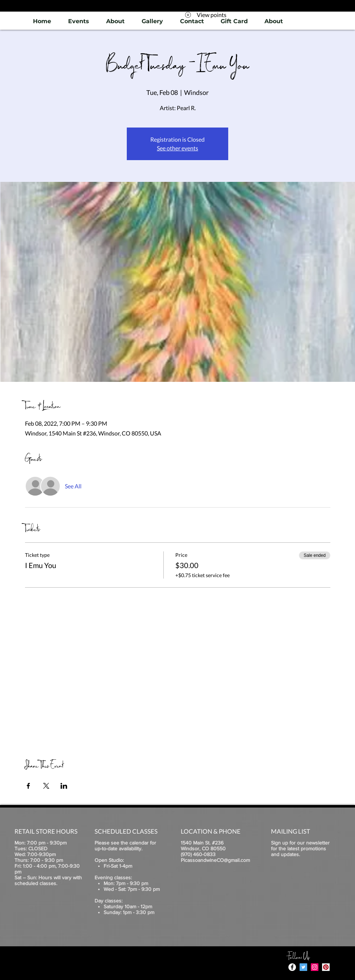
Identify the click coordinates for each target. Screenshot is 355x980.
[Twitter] (303, 967)
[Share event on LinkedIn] (64, 786)
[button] (152, 21)
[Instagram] (315, 967)
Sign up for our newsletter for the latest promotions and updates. (300, 848)
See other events (177, 148)
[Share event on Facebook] (28, 786)
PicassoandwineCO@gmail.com (215, 860)
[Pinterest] (326, 967)
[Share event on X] (46, 786)
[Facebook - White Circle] (292, 967)
